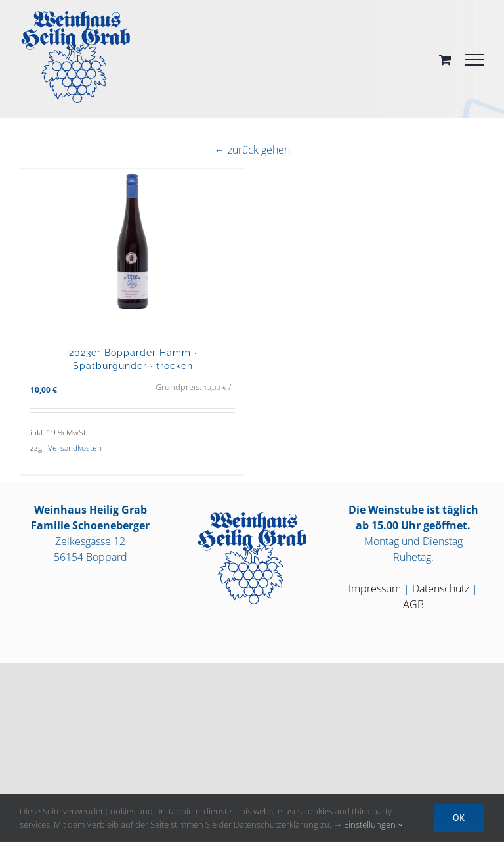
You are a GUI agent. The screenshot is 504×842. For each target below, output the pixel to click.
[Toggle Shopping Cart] (445, 59)
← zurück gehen (252, 150)
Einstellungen (373, 824)
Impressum (375, 588)
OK (459, 818)
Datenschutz (441, 588)
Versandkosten (75, 448)
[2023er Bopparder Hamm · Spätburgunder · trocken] (133, 251)
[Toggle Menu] (474, 60)
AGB (413, 604)
